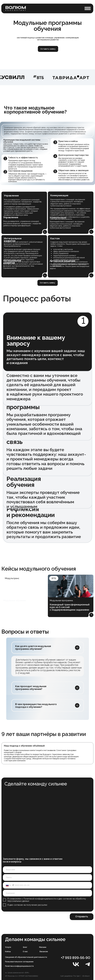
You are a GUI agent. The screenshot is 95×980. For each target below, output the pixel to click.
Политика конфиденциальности (19, 966)
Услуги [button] (8, 947)
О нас (25, 951)
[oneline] (47, 893)
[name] (47, 870)
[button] (88, 8)
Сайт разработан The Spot (70, 976)
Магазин (43, 947)
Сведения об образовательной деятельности (26, 957)
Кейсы (8, 951)
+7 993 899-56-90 (76, 958)
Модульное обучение (15, 600)
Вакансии (44, 951)
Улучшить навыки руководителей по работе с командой (19, 607)
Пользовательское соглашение (19, 962)
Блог (25, 947)
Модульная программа (61, 600)
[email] (47, 877)
